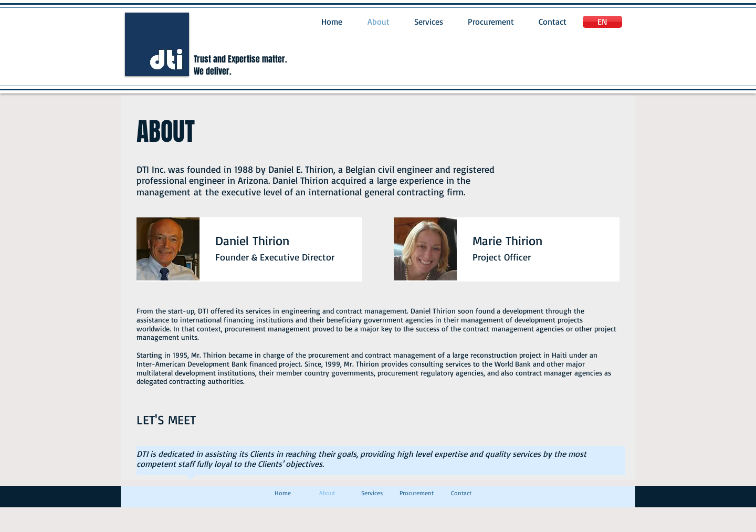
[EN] (602, 22)
